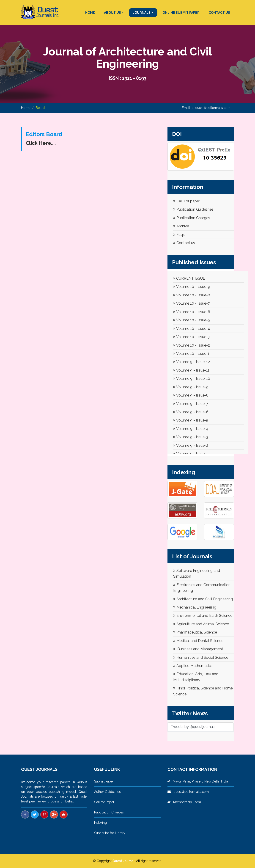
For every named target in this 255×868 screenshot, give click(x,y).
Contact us (184, 243)
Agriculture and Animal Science (201, 624)
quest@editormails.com (213, 108)
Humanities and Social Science (201, 657)
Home (26, 108)
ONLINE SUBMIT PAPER (181, 13)
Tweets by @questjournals (193, 727)
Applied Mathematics (193, 666)
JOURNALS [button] (142, 13)
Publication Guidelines (193, 209)
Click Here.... (41, 143)
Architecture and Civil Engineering (203, 599)
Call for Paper (104, 802)
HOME (90, 13)
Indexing (100, 823)
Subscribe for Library (110, 833)
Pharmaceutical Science (195, 632)
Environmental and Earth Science (203, 616)
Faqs (179, 235)
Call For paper (187, 201)
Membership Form (186, 802)
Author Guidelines (107, 792)
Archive (181, 226)
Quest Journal (123, 861)
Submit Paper (104, 781)
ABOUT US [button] (112, 13)
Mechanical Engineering (195, 607)
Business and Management (198, 649)
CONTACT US (219, 13)
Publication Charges (192, 218)
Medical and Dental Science (198, 641)
